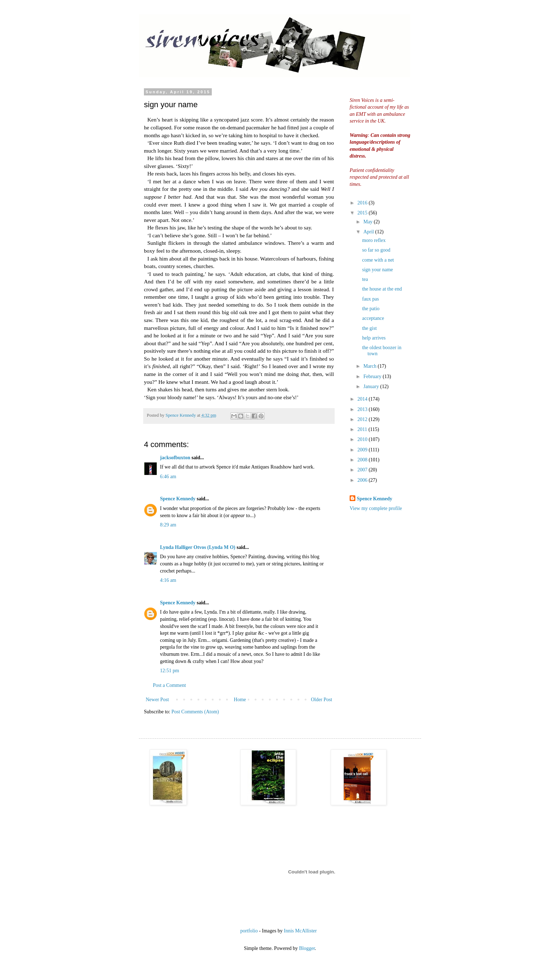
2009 (363, 450)
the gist (369, 328)
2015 (363, 213)
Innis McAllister (300, 931)
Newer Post (157, 700)
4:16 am (168, 580)
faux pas (371, 299)
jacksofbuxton (175, 458)
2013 (363, 409)
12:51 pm (169, 671)
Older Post (322, 700)
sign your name (377, 270)
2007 (363, 470)
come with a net (378, 260)
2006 (363, 480)
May (368, 222)
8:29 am (168, 525)
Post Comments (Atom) (195, 712)
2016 (363, 203)
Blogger (307, 948)
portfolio (249, 931)
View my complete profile (376, 508)
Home (240, 700)
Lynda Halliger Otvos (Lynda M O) (198, 547)
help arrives (374, 338)
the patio (371, 309)
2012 (363, 419)
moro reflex (374, 240)
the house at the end (382, 289)
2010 (363, 439)
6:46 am (168, 477)
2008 (363, 460)
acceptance (373, 318)
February (373, 377)
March (370, 366)
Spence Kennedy (178, 499)
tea (365, 279)
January (372, 387)
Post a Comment (169, 685)
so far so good (376, 250)
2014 (363, 399)
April (369, 232)
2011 (363, 429)
